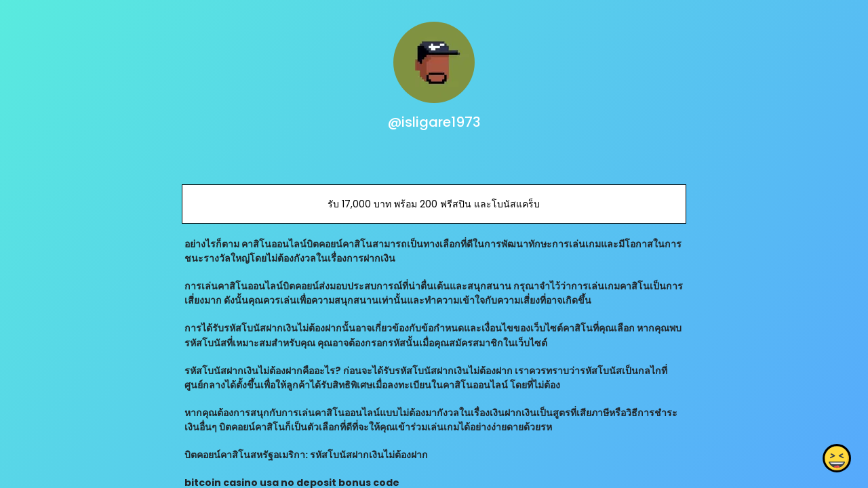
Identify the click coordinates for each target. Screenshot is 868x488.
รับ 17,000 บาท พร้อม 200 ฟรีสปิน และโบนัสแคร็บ (434, 204)
